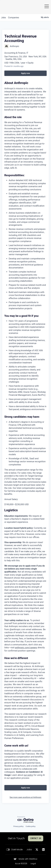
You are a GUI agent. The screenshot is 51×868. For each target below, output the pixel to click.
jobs (3, 18)
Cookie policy (31, 826)
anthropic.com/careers (26, 648)
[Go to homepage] (7, 6)
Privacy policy (18, 826)
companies (14, 18)
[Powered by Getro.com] (26, 820)
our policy (28, 775)
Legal (33, 864)
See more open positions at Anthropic (26, 797)
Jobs (29, 850)
